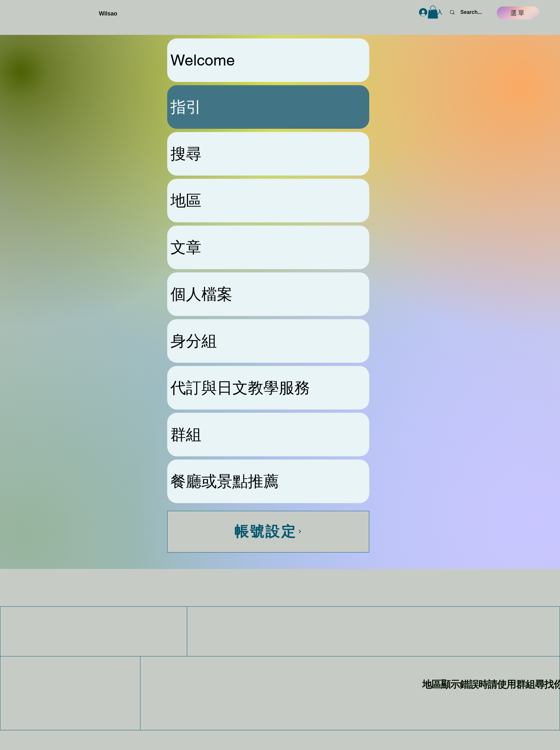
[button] (433, 12)
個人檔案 (201, 294)
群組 (186, 434)
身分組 (194, 341)
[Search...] (471, 12)
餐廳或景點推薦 (225, 481)
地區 (186, 200)
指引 (186, 107)
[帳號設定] (268, 532)
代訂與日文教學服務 (240, 388)
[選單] (518, 13)
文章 (186, 247)
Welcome (203, 60)
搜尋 (186, 154)
